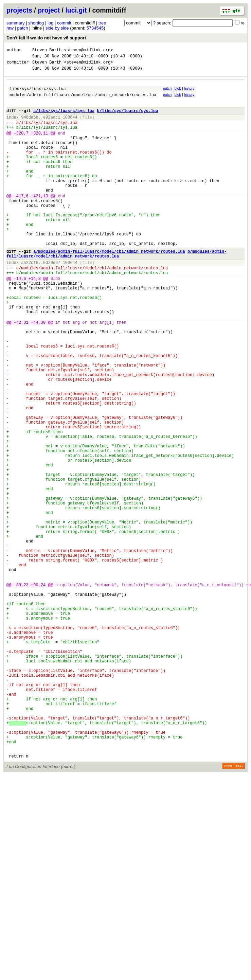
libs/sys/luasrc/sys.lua (38, 94)
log (50, 23)
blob (178, 93)
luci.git (76, 10)
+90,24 (38, 692)
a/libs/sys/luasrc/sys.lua (64, 119)
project (49, 10)
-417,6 (21, 221)
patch (23, 28)
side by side (57, 28)
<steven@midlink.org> (88, 51)
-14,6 (20, 320)
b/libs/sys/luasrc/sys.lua (127, 119)
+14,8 (35, 320)
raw (10, 28)
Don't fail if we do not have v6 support (46, 38)
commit (64, 23)
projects (19, 10)
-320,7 (21, 145)
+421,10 (39, 221)
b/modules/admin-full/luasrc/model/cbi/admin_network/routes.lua (116, 291)
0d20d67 (52, 301)
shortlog (36, 23)
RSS (239, 910)
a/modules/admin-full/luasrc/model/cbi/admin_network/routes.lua (109, 288)
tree (102, 23)
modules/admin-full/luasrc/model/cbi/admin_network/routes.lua (83, 101)
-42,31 (21, 373)
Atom (228, 910)
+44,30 (38, 373)
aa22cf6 (30, 301)
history (189, 93)
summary (15, 23)
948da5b (30, 126)
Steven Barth (47, 51)
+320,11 (39, 145)
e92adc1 (52, 126)
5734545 (95, 28)
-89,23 (21, 692)
